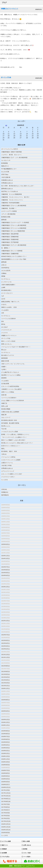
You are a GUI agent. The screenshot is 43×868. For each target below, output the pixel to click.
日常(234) (4, 489)
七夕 (3, 296)
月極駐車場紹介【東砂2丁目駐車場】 (12, 152)
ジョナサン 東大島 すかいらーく (12, 155)
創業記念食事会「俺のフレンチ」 (11, 302)
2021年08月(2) (6, 666)
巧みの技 (4, 429)
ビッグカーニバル (6, 282)
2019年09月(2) (6, 731)
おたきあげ (5, 327)
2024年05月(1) (6, 573)
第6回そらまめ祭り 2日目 (9, 307)
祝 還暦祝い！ (6, 248)
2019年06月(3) (6, 739)
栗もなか (4, 350)
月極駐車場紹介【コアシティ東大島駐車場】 (14, 245)
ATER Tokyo (5, 174)
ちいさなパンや (6, 160)
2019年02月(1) (6, 751)
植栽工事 (4, 415)
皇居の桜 (4, 395)
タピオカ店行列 (6, 271)
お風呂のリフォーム (7, 463)
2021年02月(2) (6, 683)
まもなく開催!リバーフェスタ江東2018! (13, 401)
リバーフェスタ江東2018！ (9, 398)
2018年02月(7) (6, 785)
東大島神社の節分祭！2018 (9, 420)
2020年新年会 (5, 268)
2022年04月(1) (6, 643)
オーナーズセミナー (7, 293)
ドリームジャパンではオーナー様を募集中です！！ (16, 347)
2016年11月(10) (6, 827)
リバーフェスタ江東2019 (8, 319)
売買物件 (4, 849)
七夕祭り (4, 369)
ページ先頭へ (27, 857)
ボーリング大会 (6, 77)
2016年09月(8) (6, 833)
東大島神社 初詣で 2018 (9, 451)
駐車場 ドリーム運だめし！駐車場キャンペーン (15, 434)
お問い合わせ (27, 845)
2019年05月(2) (6, 742)
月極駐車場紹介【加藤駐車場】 (10, 254)
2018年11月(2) (6, 759)
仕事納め (4, 273)
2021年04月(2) (6, 677)
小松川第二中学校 (6, 465)
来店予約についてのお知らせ (10, 191)
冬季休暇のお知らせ (7, 183)
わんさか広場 (5, 172)
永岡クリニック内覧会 (8, 392)
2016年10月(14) (6, 830)
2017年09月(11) (6, 799)
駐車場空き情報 (6, 217)
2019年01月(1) (6, 753)
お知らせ (4, 265)
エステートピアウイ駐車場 (9, 211)
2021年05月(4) (6, 674)
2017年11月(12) (6, 793)
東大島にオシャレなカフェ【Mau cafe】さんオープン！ (17, 443)
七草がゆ (4, 454)
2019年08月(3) (6, 734)
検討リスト (5, 845)
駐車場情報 (5, 163)
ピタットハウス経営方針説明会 (10, 386)
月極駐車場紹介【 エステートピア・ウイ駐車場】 (15, 222)
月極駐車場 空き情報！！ (9, 208)
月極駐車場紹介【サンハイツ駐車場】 (12, 251)
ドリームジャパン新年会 (8, 457)
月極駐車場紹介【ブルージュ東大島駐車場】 (14, 206)
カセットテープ (6, 417)
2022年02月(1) (6, 649)
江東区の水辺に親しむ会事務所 (10, 412)
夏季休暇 (4, 262)
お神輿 (3, 287)
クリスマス (5, 333)
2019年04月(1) (6, 745)
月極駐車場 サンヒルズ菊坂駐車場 (11, 194)
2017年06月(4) (6, 807)
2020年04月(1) (6, 711)
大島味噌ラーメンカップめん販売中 (11, 389)
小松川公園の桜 (6, 177)
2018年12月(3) (6, 756)
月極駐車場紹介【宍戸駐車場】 (10, 242)
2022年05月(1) (6, 640)
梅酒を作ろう (5, 166)
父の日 (3, 299)
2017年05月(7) (6, 810)
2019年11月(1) (6, 725)
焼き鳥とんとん (6, 426)
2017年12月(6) (6, 790)
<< (6, 125)
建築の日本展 (5, 361)
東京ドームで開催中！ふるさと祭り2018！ (14, 440)
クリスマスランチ (6, 330)
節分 (3, 321)
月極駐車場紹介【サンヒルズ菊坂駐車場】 (13, 231)
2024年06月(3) (6, 570)
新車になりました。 (7, 344)
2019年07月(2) (6, 736)
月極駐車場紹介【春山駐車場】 (10, 234)
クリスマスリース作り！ (8, 477)
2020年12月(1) (6, 688)
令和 (3, 313)
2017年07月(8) (6, 804)
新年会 (3, 324)
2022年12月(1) (6, 621)
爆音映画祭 (5, 358)
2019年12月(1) (6, 722)
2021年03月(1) (6, 680)
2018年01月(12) (6, 787)
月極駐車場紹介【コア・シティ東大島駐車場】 (15, 158)
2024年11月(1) (6, 556)
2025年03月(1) (6, 544)
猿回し (3, 449)
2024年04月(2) (6, 575)
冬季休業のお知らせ (7, 468)
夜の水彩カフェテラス (8, 355)
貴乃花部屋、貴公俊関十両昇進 (10, 423)
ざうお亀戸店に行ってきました (10, 372)
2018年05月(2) (6, 776)
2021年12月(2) (6, 655)
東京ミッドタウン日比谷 (8, 341)
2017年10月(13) (6, 796)
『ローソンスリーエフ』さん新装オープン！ (14, 437)
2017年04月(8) (6, 813)
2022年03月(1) (6, 646)
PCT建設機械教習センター (9, 169)
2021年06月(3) (6, 671)
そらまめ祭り (5, 310)
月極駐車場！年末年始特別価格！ (11, 203)
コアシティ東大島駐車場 (8, 214)
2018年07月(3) (6, 770)
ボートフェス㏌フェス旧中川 (10, 149)
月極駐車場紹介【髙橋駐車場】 (10, 237)
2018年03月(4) (6, 782)
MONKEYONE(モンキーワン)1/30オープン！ (14, 256)
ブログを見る (6, 857)
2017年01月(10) (6, 821)
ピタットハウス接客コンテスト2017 (12, 474)
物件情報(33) (5, 495)
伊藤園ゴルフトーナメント (10, 9)
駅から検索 (27, 841)
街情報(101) (5, 492)
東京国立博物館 (6, 409)
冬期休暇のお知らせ (7, 180)
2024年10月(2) (6, 558)
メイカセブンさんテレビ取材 (10, 432)
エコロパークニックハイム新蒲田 (11, 460)
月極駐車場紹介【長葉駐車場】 (10, 239)
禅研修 (3, 276)
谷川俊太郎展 (5, 384)
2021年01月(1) (6, 686)
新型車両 (4, 378)
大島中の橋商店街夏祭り (8, 285)
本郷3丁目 (4, 403)
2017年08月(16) (6, 801)
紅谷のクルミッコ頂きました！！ (11, 446)
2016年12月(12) (6, 824)
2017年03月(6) (6, 816)
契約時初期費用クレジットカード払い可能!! (14, 259)
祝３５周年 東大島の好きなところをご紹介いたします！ (18, 186)
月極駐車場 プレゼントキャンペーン (12, 200)
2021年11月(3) (6, 657)
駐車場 (25, 849)
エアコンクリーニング (8, 471)
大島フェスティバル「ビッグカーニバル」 (13, 364)
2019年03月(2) (6, 748)
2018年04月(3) (6, 779)
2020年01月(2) (6, 720)
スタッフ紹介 (27, 853)
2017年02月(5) (6, 818)
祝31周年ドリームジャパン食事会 (11, 375)
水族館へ (4, 367)
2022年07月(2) (6, 635)
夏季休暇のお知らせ (7, 189)
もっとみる (5, 480)
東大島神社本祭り (6, 290)
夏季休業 (4, 220)
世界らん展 (5, 406)
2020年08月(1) (6, 700)
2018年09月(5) (6, 765)
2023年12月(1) (6, 587)
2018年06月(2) (6, 773)
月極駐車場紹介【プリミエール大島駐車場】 (14, 228)
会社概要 (4, 853)
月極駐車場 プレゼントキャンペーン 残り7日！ (16, 197)
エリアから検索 (6, 841)
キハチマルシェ (6, 279)
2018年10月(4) (6, 762)
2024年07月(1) (6, 567)
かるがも (4, 304)
